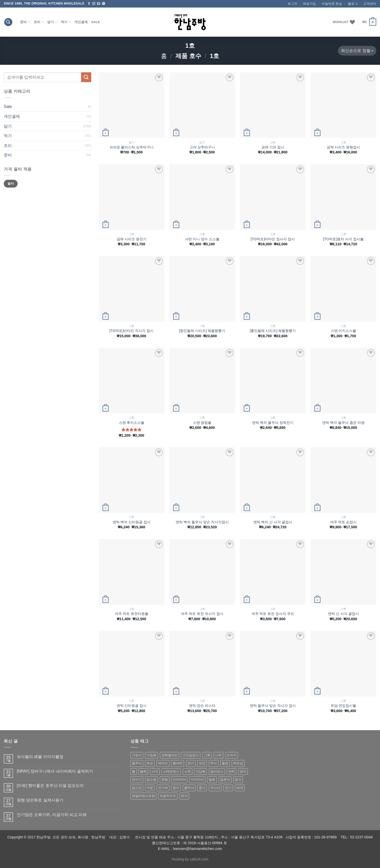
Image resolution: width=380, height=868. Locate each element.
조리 (39, 22)
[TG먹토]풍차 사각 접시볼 (344, 239)
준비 (25, 22)
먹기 (66, 22)
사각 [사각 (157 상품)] (155, 771)
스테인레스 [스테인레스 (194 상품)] (171, 771)
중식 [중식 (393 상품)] (202, 788)
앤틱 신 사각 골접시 (344, 614)
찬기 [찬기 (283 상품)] (228, 788)
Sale (96, 22)
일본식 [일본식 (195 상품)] (225, 779)
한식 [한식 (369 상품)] (184, 796)
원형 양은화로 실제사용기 (40, 800)
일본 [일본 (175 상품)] (212, 779)
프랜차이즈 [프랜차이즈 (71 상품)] (168, 796)
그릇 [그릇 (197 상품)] (207, 755)
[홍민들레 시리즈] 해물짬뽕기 (273, 331)
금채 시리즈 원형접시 (344, 147)
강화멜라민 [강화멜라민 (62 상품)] (170, 755)
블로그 (353, 4)
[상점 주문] (357, 51)
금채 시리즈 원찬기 (132, 239)
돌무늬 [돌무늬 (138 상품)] (137, 763)
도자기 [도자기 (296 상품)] (232, 755)
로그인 (292, 4)
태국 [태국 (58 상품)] (240, 788)
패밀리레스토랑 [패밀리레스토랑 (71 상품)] (143, 796)
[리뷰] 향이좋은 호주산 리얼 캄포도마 (50, 786)
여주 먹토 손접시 (344, 522)
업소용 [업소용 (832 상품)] (151, 779)
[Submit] (86, 77)
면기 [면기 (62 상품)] (191, 763)
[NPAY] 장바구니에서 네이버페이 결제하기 (55, 771)
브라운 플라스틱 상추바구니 (132, 147)
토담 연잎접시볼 (344, 706)
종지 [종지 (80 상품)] (176, 788)
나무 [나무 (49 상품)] (218, 755)
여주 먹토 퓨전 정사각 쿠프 (273, 614)
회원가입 (309, 4)
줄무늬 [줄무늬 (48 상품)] (189, 788)
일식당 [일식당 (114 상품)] (137, 788)
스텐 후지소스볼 (132, 423)
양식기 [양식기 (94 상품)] (137, 779)
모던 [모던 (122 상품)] (202, 763)
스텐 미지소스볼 (344, 331)
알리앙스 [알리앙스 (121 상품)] (217, 771)
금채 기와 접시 (273, 147)
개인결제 (81, 22)
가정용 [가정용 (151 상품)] (151, 755)
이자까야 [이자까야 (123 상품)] (179, 779)
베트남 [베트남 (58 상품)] (238, 763)
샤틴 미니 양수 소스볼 (202, 239)
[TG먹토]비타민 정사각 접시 (273, 239)
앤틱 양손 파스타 (202, 706)
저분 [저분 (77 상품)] (150, 788)
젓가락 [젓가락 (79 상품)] (163, 788)
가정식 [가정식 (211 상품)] (137, 755)
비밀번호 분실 (332, 4)
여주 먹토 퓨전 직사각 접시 (202, 614)
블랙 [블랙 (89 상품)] (143, 771)
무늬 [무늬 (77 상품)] (214, 763)
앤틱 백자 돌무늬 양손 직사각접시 (202, 522)
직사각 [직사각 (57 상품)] (215, 788)
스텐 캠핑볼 (202, 423)
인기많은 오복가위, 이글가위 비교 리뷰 (52, 815)
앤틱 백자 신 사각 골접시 (273, 522)
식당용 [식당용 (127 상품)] (200, 771)
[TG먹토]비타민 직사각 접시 (132, 331)
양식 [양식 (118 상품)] (243, 771)
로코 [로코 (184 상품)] (150, 763)
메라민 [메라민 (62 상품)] (163, 763)
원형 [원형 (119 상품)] (165, 779)
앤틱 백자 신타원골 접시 (132, 522)
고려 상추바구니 (202, 147)
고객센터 (370, 4)
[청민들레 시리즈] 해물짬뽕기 (202, 331)
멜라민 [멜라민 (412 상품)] (178, 763)
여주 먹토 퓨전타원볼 (132, 614)
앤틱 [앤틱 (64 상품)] (231, 771)
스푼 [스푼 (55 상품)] (187, 771)
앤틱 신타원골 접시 (132, 706)
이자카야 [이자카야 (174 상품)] (197, 779)
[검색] (8, 22)
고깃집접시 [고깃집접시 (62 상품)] (191, 755)
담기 (52, 22)
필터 (11, 184)
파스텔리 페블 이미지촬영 (40, 757)
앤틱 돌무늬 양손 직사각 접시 (273, 706)
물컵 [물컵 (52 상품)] (225, 763)
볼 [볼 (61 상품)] (134, 771)
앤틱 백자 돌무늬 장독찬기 (273, 423)
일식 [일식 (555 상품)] (238, 779)
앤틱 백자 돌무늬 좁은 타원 (344, 423)
